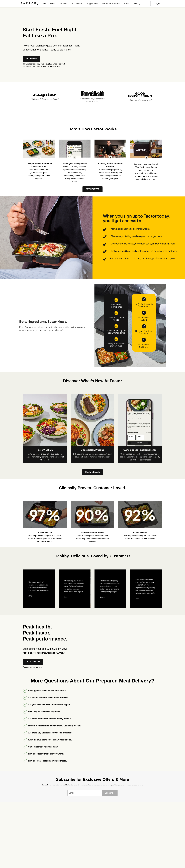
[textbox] (85, 793)
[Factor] (30, 4)
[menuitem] (31, 4)
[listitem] (45, 96)
